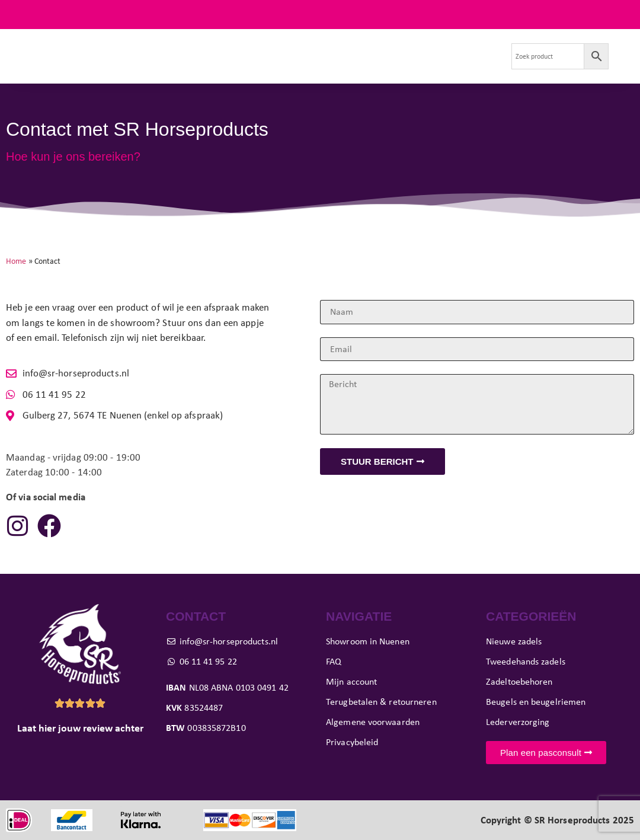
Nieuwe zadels (103, 42)
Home (16, 261)
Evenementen (463, 42)
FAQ (625, 14)
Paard (272, 42)
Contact (282, 70)
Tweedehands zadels (193, 42)
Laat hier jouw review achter (80, 728)
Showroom (394, 42)
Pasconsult (331, 42)
